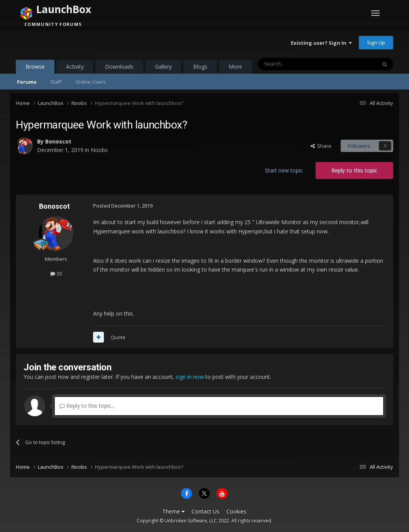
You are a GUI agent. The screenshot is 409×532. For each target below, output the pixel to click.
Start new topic (284, 170)
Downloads (119, 67)
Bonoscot (58, 141)
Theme (173, 511)
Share (321, 146)
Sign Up (376, 42)
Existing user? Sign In (321, 43)
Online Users (91, 82)
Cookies (236, 511)
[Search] (298, 64)
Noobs (99, 150)
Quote (118, 337)
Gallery (163, 67)
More (235, 67)
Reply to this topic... (87, 406)
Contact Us (205, 511)
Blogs (200, 67)
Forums (27, 82)
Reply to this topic (354, 170)
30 (56, 274)
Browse (35, 68)
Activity (75, 67)
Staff (56, 82)
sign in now (190, 377)
